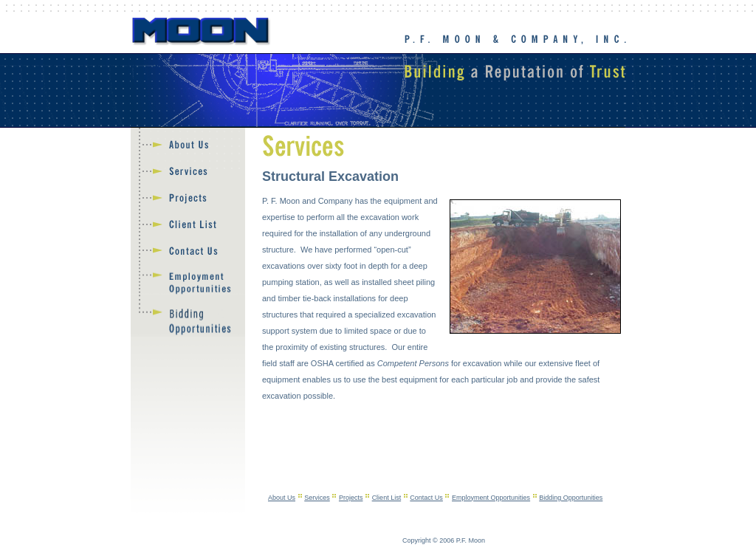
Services (317, 498)
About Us (282, 498)
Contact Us (426, 498)
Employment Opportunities (491, 498)
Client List (387, 498)
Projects (351, 498)
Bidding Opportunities (571, 498)
